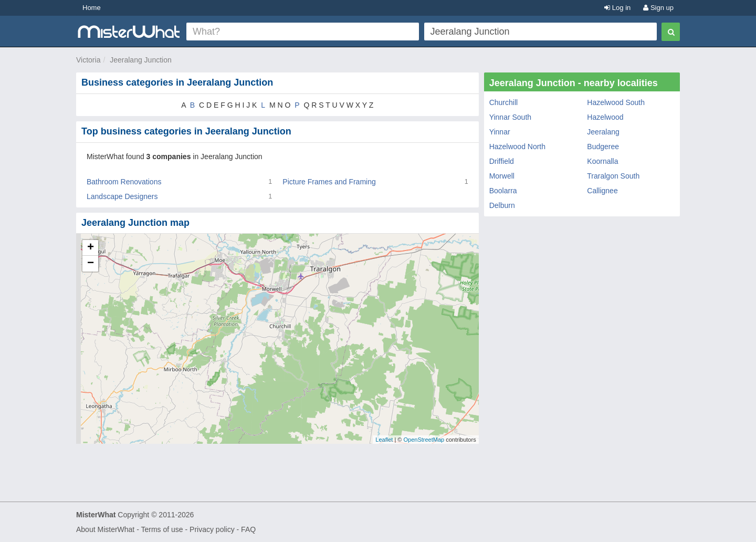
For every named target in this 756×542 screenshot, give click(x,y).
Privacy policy (212, 529)
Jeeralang (603, 132)
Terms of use (162, 529)
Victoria (88, 60)
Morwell (502, 176)
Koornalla (602, 161)
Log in (617, 8)
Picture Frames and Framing (329, 182)
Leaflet (384, 440)
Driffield (502, 161)
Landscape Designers (122, 196)
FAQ (248, 529)
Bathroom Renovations (124, 182)
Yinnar (500, 132)
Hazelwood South (616, 102)
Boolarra (503, 191)
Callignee (602, 191)
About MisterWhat (105, 529)
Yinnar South (510, 117)
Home (92, 8)
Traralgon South (613, 176)
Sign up (658, 8)
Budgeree (603, 147)
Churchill (503, 102)
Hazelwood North (517, 147)
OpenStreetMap (424, 440)
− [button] (91, 264)
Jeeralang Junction (141, 60)
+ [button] (91, 248)
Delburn (502, 205)
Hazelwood (605, 117)
